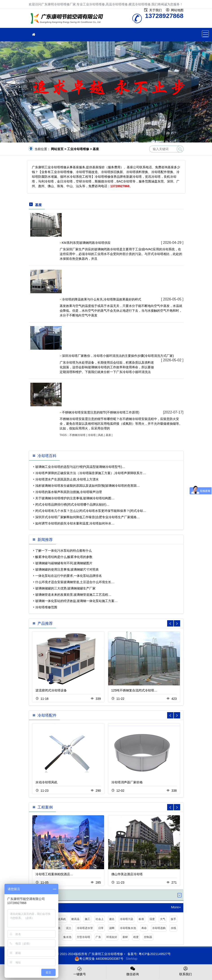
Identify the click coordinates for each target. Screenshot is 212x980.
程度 (136, 937)
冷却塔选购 (159, 928)
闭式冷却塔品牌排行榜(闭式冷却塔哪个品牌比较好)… (72, 504)
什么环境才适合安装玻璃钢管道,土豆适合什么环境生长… (75, 582)
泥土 (69, 928)
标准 (141, 919)
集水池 (67, 937)
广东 (98, 937)
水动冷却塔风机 (46, 782)
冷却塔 (92, 435)
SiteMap (132, 959)
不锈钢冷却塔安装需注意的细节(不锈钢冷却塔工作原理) (101, 412)
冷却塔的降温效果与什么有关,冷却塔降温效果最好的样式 (102, 299)
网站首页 (57, 149)
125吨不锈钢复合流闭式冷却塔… (134, 690)
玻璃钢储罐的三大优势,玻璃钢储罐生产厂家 (66, 588)
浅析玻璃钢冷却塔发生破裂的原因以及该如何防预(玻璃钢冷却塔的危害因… (88, 486)
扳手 (173, 919)
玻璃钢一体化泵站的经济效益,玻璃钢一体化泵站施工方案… (76, 601)
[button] (177, 623)
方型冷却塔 (83, 937)
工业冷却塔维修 (68, 20)
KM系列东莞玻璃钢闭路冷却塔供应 (86, 243)
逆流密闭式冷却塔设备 (51, 690)
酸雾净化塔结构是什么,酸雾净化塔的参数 (64, 557)
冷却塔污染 (127, 919)
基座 (108, 435)
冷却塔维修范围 (46, 607)
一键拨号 (80, 971)
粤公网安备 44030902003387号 (99, 959)
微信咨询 (133, 971)
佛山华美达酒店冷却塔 (127, 874)
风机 (101, 435)
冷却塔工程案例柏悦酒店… (54, 874)
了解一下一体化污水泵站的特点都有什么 (63, 551)
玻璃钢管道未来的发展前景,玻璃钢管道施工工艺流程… (73, 595)
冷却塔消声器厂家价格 (127, 782)
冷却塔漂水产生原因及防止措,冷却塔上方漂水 (67, 479)
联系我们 (186, 971)
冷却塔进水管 (85, 928)
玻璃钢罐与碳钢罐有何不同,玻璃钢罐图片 (64, 563)
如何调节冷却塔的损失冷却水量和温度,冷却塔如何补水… (75, 523)
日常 (101, 928)
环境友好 (112, 937)
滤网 (112, 928)
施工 (87, 919)
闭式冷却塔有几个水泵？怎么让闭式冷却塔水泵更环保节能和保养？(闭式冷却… (91, 511)
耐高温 (75, 919)
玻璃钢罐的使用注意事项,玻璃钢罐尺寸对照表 (67, 569)
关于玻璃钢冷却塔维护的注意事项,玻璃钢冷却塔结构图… (75, 498)
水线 (173, 928)
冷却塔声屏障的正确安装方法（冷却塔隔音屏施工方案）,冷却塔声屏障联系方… (91, 473)
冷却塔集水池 (128, 928)
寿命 (144, 928)
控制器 (148, 937)
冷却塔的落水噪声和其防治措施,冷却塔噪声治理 (69, 492)
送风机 (62, 919)
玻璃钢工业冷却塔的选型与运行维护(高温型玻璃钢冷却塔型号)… (80, 467)
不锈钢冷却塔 (77, 435)
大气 (163, 919)
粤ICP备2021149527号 (155, 954)
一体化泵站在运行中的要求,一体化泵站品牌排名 (69, 576)
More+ (176, 907)
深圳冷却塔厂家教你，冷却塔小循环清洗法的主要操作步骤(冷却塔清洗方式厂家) (118, 356)
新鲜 (125, 937)
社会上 (100, 919)
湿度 (152, 919)
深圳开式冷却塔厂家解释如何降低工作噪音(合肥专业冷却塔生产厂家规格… (88, 517)
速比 (112, 919)
